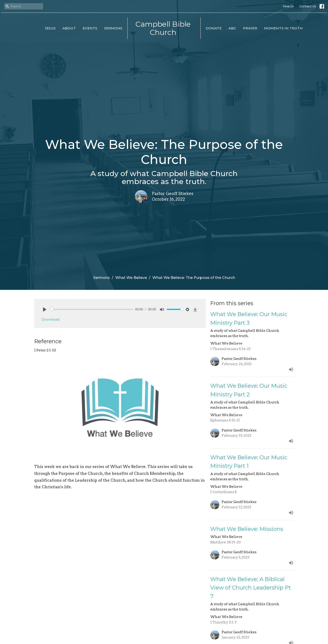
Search (288, 6)
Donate (214, 28)
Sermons (113, 28)
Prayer (250, 28)
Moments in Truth (283, 28)
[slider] (92, 309)
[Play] (45, 309)
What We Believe (131, 278)
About (69, 28)
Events (90, 28)
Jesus (50, 28)
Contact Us (308, 6)
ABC (232, 28)
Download (50, 319)
